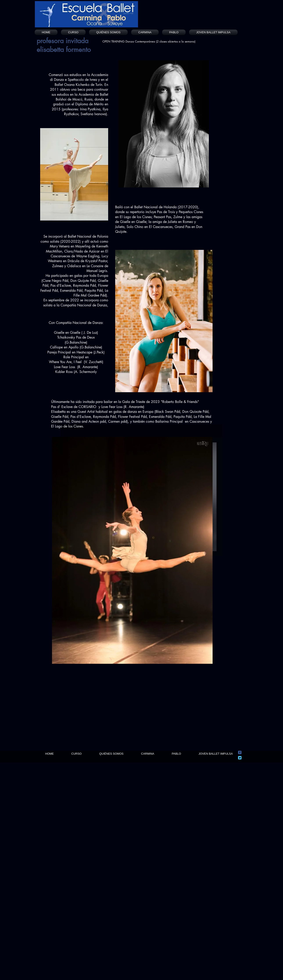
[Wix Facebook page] (240, 752)
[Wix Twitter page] (240, 758)
